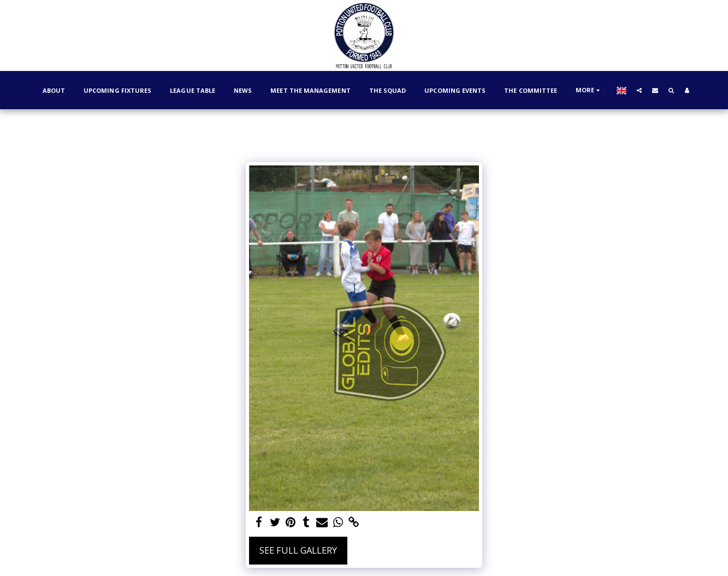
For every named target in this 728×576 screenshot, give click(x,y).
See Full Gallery (298, 550)
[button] (639, 90)
